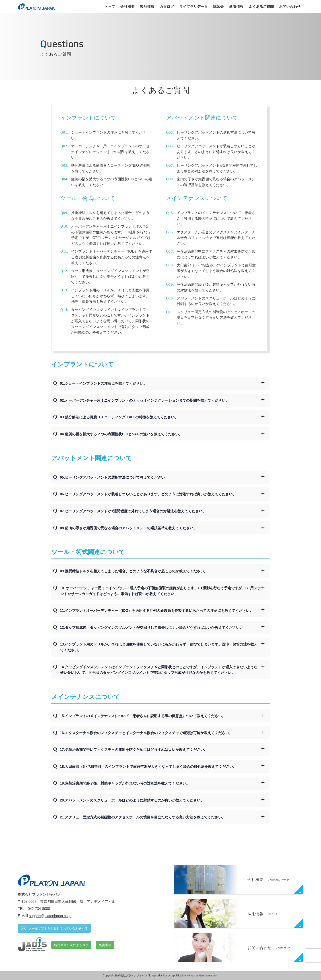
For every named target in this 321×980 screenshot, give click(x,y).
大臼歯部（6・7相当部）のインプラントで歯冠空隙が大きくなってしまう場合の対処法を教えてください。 (216, 271)
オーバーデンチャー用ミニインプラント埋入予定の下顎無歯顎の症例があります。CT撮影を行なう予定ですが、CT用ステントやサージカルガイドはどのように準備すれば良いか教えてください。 (111, 235)
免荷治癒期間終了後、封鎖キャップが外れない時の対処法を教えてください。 (216, 287)
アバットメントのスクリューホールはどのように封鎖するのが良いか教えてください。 (216, 301)
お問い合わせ (290, 7)
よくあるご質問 (261, 7)
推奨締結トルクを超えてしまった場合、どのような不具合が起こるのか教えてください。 (110, 216)
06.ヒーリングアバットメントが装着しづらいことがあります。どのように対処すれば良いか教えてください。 (148, 494)
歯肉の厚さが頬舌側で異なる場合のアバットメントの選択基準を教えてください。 (216, 182)
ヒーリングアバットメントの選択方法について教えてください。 (216, 135)
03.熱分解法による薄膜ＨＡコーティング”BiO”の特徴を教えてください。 (119, 417)
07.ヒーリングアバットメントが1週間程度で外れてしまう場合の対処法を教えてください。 (133, 511)
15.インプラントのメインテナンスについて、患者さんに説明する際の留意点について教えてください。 (143, 716)
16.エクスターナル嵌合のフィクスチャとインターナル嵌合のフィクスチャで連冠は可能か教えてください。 (146, 733)
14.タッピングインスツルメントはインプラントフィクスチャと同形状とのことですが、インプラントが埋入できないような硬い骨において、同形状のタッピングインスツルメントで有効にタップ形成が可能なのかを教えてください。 (159, 670)
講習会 (218, 7)
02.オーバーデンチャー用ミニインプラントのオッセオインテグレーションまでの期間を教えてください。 (144, 400)
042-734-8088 (39, 909)
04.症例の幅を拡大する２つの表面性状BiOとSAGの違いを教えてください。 (121, 434)
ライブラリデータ (193, 7)
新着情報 (236, 7)
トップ (110, 7)
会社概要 (128, 7)
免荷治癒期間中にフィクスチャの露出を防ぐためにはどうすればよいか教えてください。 (216, 254)
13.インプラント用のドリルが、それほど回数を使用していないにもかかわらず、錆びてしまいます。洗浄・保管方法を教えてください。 (159, 647)
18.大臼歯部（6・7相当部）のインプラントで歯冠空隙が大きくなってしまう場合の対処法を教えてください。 (148, 767)
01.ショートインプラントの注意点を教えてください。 (103, 383)
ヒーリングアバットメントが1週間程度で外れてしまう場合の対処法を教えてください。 (217, 168)
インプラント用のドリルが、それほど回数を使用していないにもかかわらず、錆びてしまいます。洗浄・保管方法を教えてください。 (110, 296)
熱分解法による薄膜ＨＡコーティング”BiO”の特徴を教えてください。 (111, 168)
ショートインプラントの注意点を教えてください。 (109, 135)
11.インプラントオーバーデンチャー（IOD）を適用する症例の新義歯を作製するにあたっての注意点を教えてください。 (157, 611)
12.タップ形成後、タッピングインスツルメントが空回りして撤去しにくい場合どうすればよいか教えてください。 (152, 628)
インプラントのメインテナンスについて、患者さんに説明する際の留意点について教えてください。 (216, 218)
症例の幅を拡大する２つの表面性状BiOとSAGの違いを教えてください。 (112, 182)
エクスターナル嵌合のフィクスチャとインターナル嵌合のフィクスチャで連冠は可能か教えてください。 (216, 238)
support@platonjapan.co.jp (50, 916)
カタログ (167, 7)
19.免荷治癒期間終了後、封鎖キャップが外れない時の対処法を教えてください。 (125, 783)
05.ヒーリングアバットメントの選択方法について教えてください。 (114, 477)
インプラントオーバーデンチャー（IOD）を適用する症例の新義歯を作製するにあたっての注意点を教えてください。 (112, 257)
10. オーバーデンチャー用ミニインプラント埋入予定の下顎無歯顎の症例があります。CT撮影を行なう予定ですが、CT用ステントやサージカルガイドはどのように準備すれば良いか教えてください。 (160, 591)
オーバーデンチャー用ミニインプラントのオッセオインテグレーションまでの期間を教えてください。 (110, 152)
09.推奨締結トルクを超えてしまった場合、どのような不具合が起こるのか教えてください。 (134, 571)
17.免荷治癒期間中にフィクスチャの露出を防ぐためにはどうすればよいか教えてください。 (134, 750)
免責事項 (105, 945)
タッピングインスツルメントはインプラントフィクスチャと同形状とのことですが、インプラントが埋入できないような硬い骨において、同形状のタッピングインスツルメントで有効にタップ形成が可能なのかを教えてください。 (110, 321)
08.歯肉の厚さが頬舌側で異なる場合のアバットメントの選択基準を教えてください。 (128, 528)
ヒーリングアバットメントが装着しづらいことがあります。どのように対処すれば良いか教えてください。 (216, 152)
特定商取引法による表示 (71, 945)
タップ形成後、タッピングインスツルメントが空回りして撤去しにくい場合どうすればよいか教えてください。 (110, 276)
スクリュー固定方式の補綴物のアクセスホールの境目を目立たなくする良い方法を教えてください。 (216, 318)
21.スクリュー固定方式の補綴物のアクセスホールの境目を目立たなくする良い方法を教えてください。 (143, 817)
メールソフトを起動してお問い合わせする (54, 928)
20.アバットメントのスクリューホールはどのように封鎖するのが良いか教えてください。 (132, 800)
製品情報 (147, 7)
